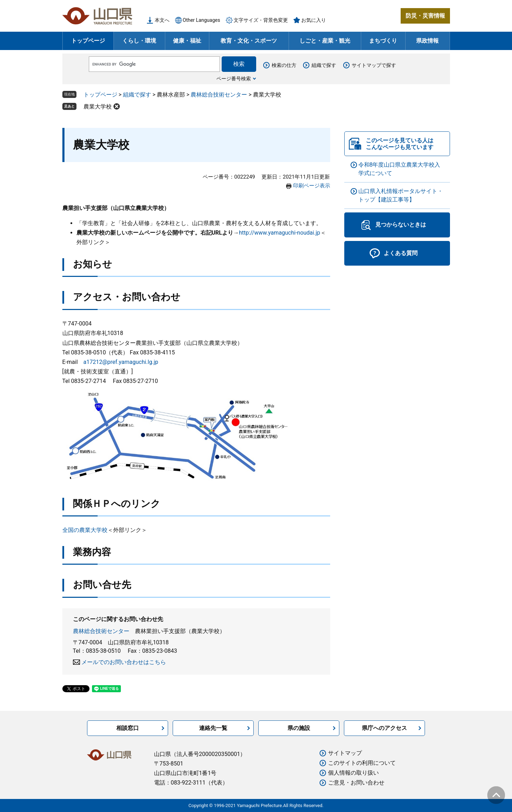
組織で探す (324, 65)
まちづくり (383, 41)
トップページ (88, 41)
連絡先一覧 (213, 728)
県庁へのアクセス (384, 728)
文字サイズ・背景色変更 (261, 20)
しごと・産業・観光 (325, 41)
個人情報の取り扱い (353, 773)
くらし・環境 (139, 41)
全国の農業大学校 (85, 530)
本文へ (162, 20)
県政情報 (427, 41)
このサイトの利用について (362, 763)
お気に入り (314, 20)
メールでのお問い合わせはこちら (124, 662)
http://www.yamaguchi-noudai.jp (280, 233)
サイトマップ (345, 753)
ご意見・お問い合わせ (356, 783)
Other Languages (202, 20)
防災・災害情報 (425, 16)
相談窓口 (128, 728)
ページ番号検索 (234, 79)
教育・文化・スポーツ (249, 41)
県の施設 (299, 728)
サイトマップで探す (374, 65)
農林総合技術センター (219, 95)
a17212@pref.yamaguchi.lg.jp (121, 362)
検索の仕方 (284, 65)
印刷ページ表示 (312, 186)
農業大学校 (98, 107)
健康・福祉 (187, 41)
